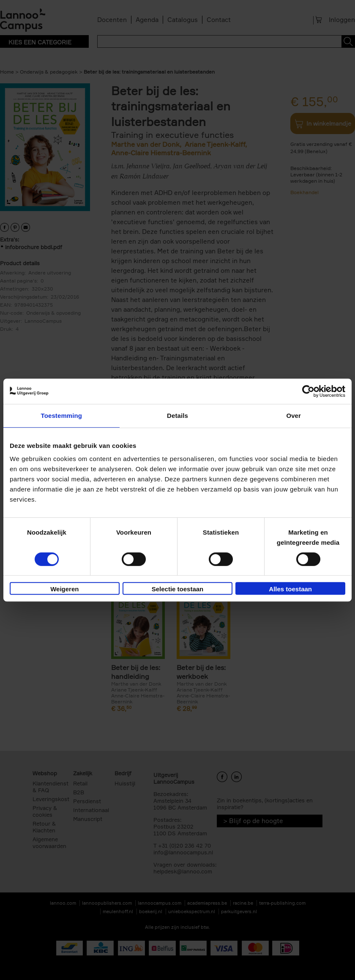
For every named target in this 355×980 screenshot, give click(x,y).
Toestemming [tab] (62, 416)
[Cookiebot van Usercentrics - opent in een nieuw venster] (308, 391)
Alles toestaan (290, 589)
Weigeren (64, 589)
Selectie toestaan (178, 589)
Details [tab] (177, 416)
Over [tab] (294, 416)
